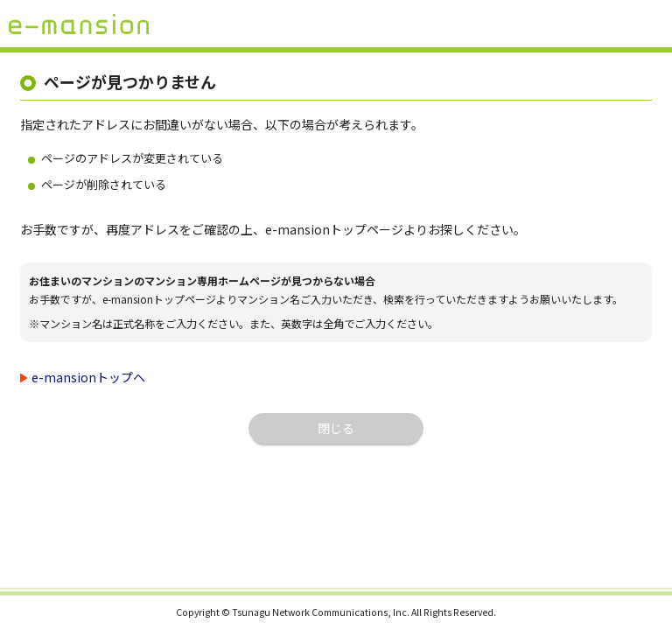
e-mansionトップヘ (88, 377)
